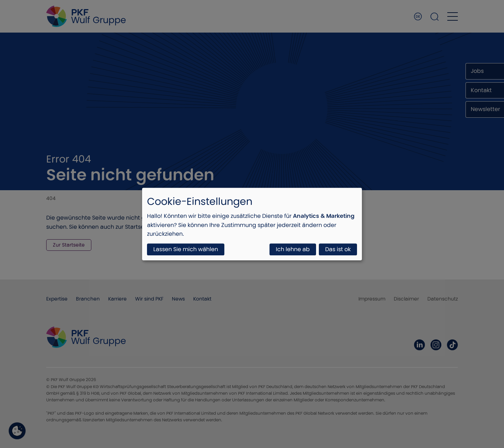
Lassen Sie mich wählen (186, 249)
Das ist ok (338, 249)
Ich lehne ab (293, 249)
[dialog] (252, 224)
